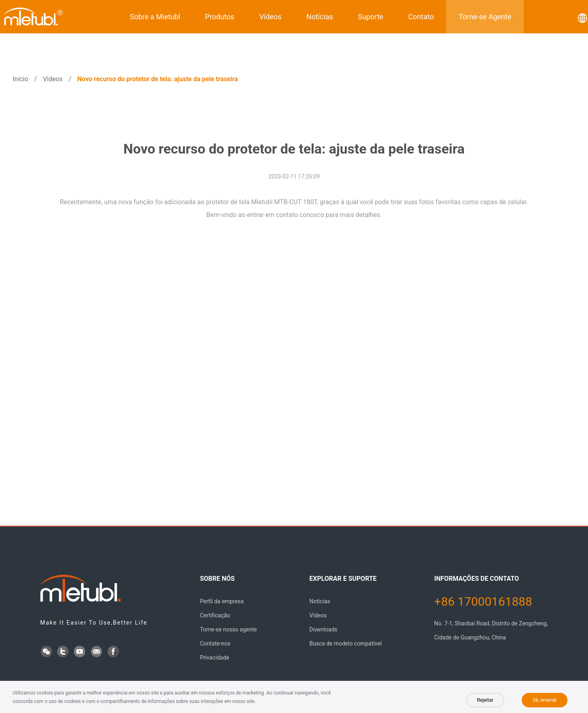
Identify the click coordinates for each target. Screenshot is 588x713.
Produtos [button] (220, 17)
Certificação (215, 615)
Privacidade (214, 658)
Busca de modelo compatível (346, 643)
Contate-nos (215, 643)
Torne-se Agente (485, 17)
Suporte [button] (371, 17)
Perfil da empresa (222, 601)
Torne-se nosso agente (228, 629)
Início (21, 79)
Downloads (324, 629)
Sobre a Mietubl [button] (155, 17)
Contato (421, 17)
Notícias (320, 17)
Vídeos (270, 17)
